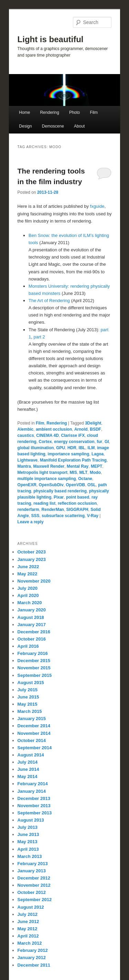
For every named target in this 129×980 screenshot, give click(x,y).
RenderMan (53, 510)
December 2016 (34, 632)
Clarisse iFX (73, 435)
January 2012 (32, 958)
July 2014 (28, 762)
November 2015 (34, 668)
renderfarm (28, 510)
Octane (85, 479)
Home (24, 112)
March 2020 (30, 603)
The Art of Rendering (49, 301)
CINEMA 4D (47, 435)
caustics (26, 435)
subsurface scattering (63, 516)
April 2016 (28, 646)
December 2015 (34, 661)
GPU (61, 448)
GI (107, 442)
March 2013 (30, 856)
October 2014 (32, 740)
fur (99, 442)
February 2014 (33, 784)
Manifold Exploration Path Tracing (73, 460)
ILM (91, 448)
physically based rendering (60, 491)
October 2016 (32, 639)
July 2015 (28, 690)
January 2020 (32, 610)
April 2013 (28, 849)
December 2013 (34, 798)
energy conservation (74, 442)
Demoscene (53, 126)
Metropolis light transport (42, 473)
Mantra (24, 466)
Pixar (59, 497)
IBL (82, 448)
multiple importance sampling (47, 479)
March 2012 (30, 943)
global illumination (36, 448)
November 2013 (34, 806)
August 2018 (31, 617)
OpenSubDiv (51, 485)
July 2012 (28, 914)
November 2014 (34, 733)
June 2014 (28, 769)
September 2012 (35, 900)
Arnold (81, 429)
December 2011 (34, 965)
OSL (92, 485)
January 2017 (32, 625)
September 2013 (35, 813)
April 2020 (28, 595)
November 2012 (34, 885)
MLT (84, 473)
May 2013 (28, 842)
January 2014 (32, 791)
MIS (73, 473)
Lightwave (28, 460)
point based (78, 497)
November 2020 (34, 581)
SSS (35, 516)
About (79, 126)
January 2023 (32, 559)
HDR (72, 448)
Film (94, 112)
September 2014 (35, 748)
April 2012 (28, 936)
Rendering (49, 112)
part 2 (39, 337)
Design (25, 126)
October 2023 (32, 552)
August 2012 (31, 907)
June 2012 (28, 922)
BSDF (95, 429)
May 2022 (28, 574)
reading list (44, 503)
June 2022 (28, 567)
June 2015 (28, 697)
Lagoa (98, 454)
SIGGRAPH (77, 510)
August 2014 (31, 755)
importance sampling (69, 454)
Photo (74, 112)
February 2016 (33, 653)
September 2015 (35, 675)
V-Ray (93, 516)
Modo (95, 473)
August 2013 (31, 820)
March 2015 (30, 711)
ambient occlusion (54, 429)
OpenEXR (27, 485)
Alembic (26, 429)
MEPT (96, 466)
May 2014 (28, 776)
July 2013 (28, 827)
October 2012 (32, 892)
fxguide (97, 206)
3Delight (93, 423)
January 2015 (32, 719)
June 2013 (28, 834)
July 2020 (28, 588)
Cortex (45, 442)
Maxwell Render (49, 466)
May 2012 (28, 929)
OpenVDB (75, 485)
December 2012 (34, 878)
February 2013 (33, 864)
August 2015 (31, 683)
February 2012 (33, 950)
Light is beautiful (51, 39)
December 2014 (34, 726)
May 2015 (28, 704)
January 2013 (32, 871)
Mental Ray (78, 466)
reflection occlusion (77, 503)
